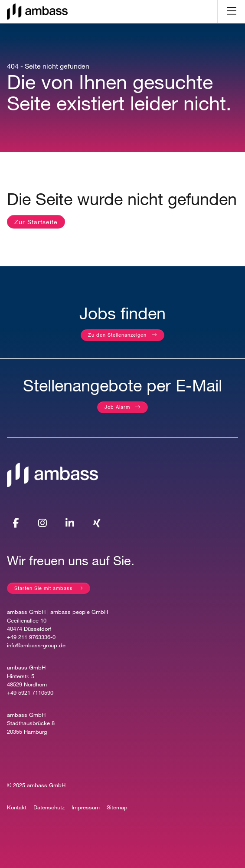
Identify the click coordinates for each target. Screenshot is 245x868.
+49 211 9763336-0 (31, 637)
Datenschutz (49, 807)
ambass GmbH (46, 785)
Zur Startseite (36, 222)
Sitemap (117, 807)
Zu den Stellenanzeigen (117, 335)
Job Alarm (117, 407)
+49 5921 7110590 (30, 693)
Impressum (86, 807)
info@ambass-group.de (36, 645)
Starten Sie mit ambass (44, 588)
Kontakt (17, 807)
